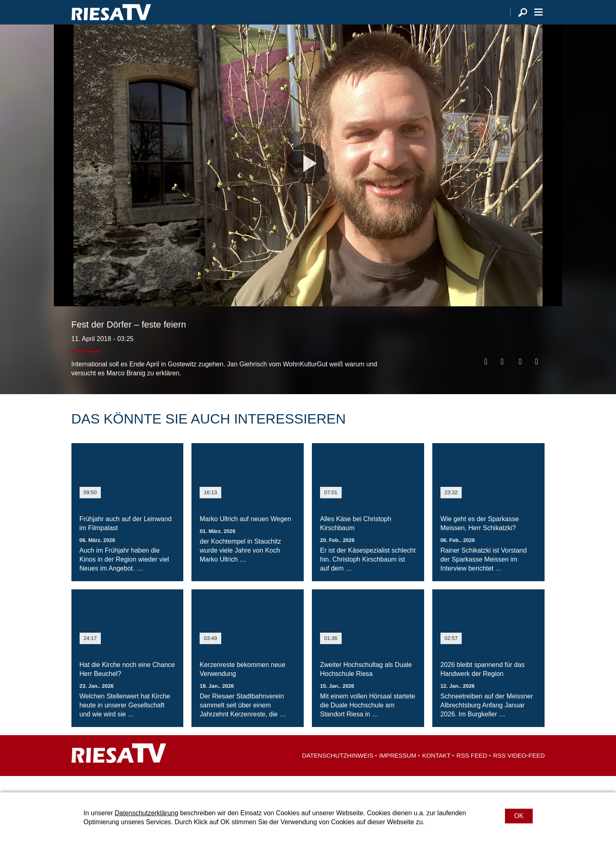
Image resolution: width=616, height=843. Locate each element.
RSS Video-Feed (519, 772)
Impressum (398, 772)
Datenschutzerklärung (147, 813)
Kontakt (436, 772)
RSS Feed (472, 772)
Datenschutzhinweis (338, 772)
